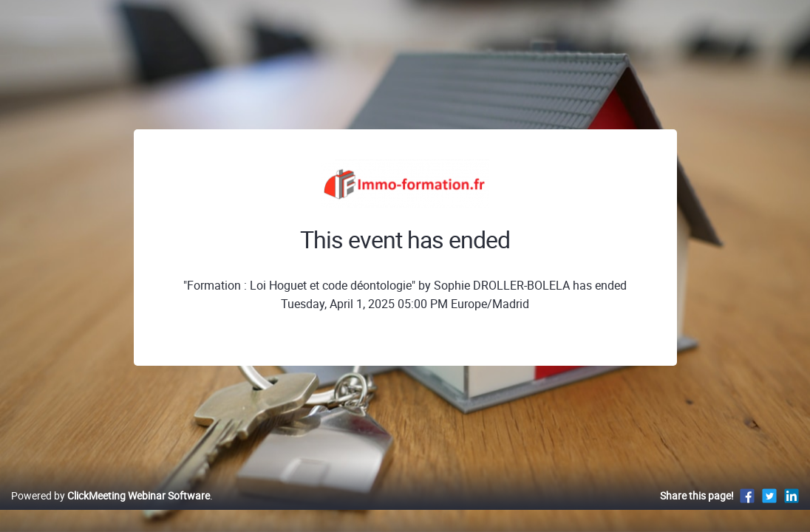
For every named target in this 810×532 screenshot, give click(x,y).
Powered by (110, 511)
